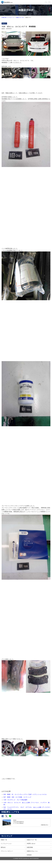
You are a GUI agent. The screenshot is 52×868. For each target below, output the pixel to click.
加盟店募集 (30, 847)
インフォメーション (6, 844)
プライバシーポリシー (7, 851)
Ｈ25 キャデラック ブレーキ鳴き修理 (15, 800)
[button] (3, 816)
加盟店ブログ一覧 (20, 17)
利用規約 (29, 855)
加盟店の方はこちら (32, 851)
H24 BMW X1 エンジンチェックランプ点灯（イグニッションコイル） (25, 794)
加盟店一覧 (4, 840)
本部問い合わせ (31, 844)
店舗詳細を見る (44, 825)
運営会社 (3, 847)
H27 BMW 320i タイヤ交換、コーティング (17, 797)
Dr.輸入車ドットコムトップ (8, 17)
